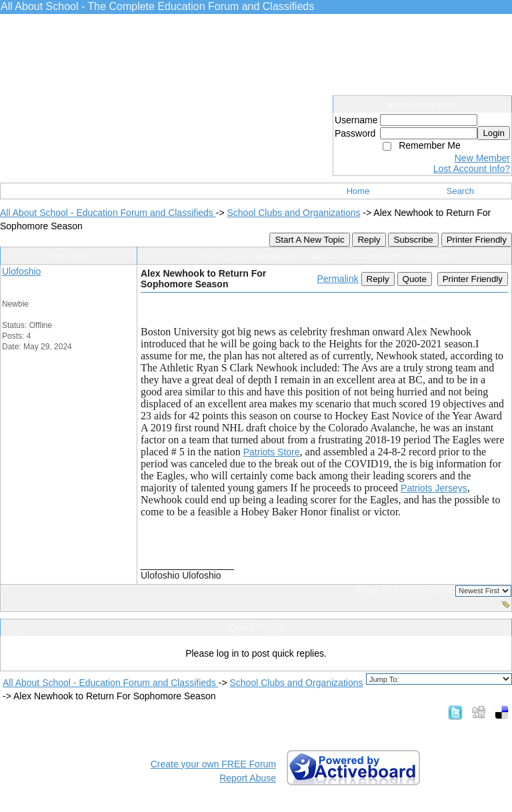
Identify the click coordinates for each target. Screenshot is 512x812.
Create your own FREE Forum (213, 764)
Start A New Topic (309, 240)
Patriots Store (272, 452)
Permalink (337, 279)
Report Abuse (248, 778)
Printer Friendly (477, 240)
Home (358, 191)
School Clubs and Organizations (293, 213)
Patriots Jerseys (434, 488)
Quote (415, 279)
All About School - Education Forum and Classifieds (108, 213)
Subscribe (413, 240)
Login (494, 133)
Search (460, 191)
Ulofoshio (21, 271)
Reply (369, 240)
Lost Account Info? (472, 169)
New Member (482, 158)
